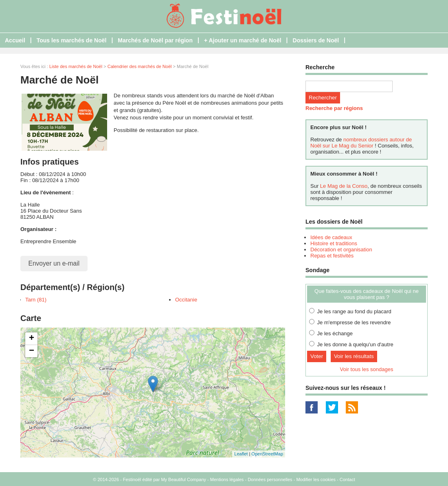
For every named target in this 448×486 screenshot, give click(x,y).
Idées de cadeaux (331, 237)
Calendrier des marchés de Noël (140, 66)
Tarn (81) (36, 300)
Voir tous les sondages (367, 369)
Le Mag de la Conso (344, 186)
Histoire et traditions (334, 243)
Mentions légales (227, 479)
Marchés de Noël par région (155, 40)
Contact (347, 479)
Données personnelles (270, 479)
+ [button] (32, 339)
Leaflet (241, 454)
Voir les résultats (354, 356)
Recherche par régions (334, 108)
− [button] (32, 351)
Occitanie (186, 300)
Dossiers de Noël (316, 40)
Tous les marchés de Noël (72, 40)
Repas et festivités (332, 256)
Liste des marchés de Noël (76, 66)
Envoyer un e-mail (54, 263)
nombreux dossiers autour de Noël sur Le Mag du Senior (361, 143)
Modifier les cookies (316, 479)
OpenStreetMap (267, 454)
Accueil (15, 40)
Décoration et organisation (341, 250)
